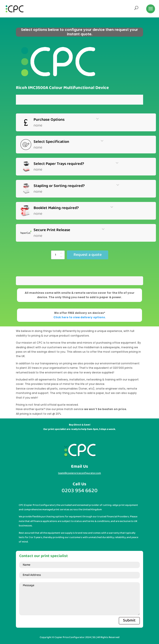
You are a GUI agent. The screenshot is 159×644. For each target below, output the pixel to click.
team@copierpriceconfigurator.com (79, 473)
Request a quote (88, 255)
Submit (129, 620)
